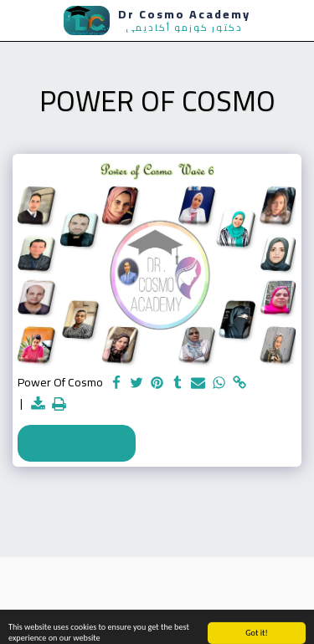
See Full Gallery (76, 442)
